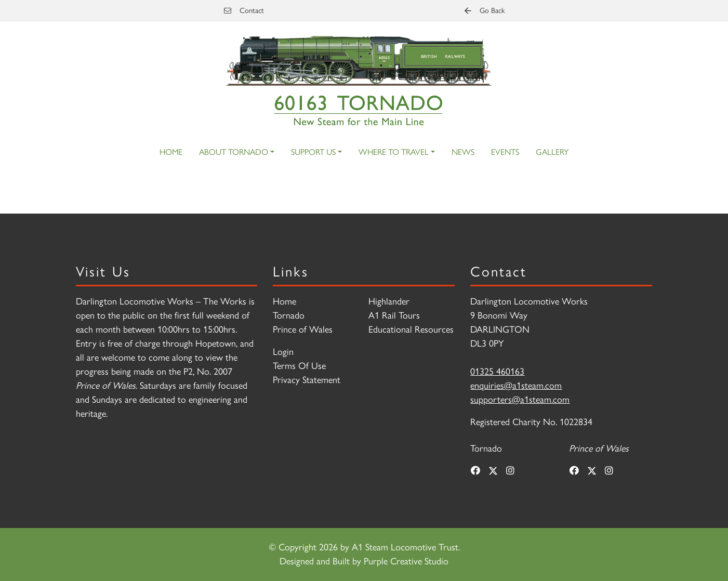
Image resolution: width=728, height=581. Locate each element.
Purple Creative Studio (406, 561)
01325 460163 (497, 372)
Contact (244, 10)
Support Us (313, 152)
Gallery (552, 152)
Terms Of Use (299, 366)
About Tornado (234, 152)
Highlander (389, 301)
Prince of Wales (303, 329)
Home (171, 152)
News (463, 152)
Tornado (289, 315)
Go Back (485, 10)
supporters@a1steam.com (520, 400)
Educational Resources (411, 329)
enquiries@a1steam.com (516, 386)
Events (505, 152)
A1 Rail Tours (394, 315)
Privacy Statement (307, 380)
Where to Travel (394, 152)
